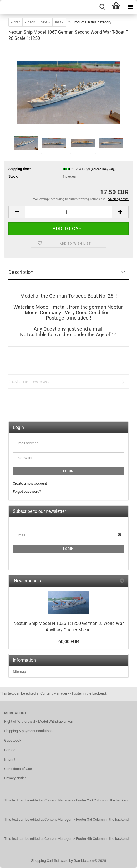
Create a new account (30, 483)
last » (59, 22)
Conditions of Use (18, 769)
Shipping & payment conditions (28, 731)
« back (30, 22)
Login (68, 471)
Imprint (10, 759)
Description (21, 272)
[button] (17, 212)
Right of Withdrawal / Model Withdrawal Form (40, 721)
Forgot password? (27, 491)
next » (45, 22)
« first (15, 22)
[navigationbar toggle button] (130, 7)
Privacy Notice (15, 778)
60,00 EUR (69, 642)
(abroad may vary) (103, 169)
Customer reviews (28, 382)
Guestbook (13, 740)
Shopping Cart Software (50, 861)
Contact (10, 750)
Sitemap (19, 672)
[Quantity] (68, 212)
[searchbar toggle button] (102, 7)
